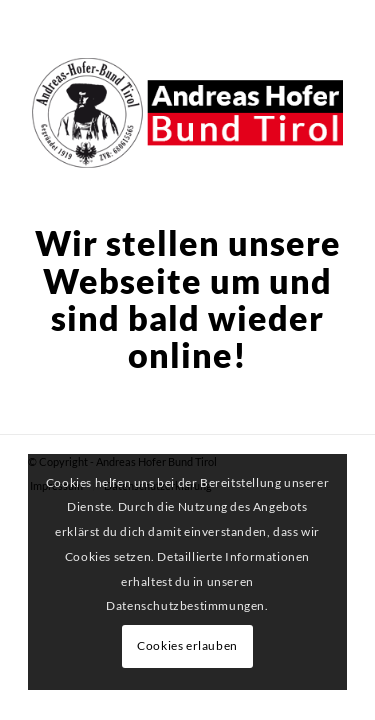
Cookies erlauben (187, 645)
